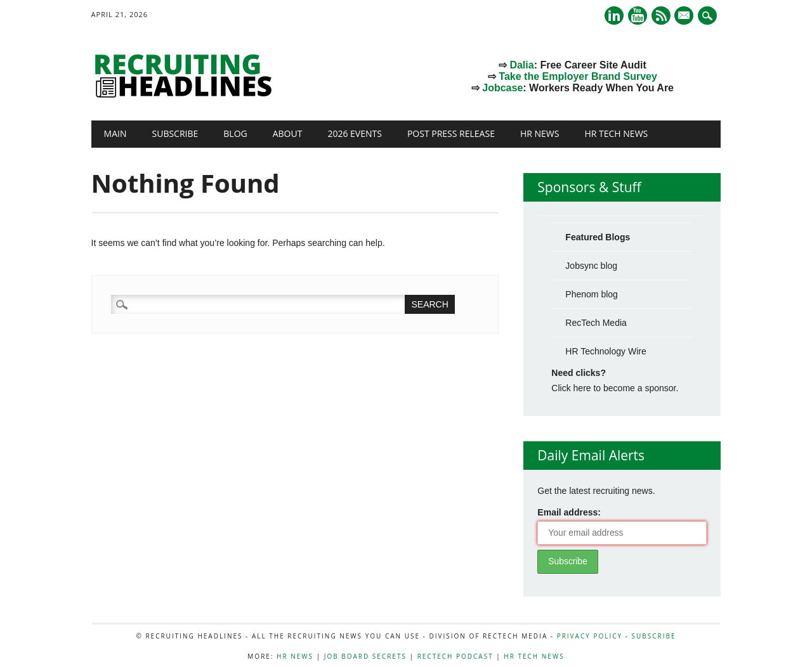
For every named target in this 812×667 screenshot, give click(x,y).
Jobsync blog (591, 266)
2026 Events (355, 133)
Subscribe (175, 133)
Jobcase (502, 88)
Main (115, 133)
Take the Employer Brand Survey (578, 76)
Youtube (638, 16)
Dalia (521, 65)
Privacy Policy (590, 636)
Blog (235, 133)
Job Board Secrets (365, 656)
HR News (540, 133)
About (288, 133)
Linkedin (614, 16)
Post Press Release (451, 133)
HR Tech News (616, 133)
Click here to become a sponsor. (615, 388)
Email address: (569, 512)
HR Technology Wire (606, 351)
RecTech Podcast (455, 656)
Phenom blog (592, 294)
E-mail (686, 16)
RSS (661, 16)
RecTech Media (596, 323)
